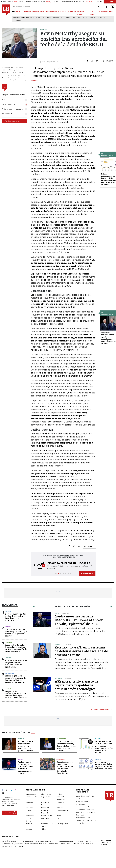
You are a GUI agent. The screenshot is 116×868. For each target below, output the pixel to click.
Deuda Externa (58, 18)
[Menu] (14, 11)
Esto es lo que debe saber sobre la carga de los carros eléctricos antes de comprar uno (15, 679)
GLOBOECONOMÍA (51, 12)
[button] (34, 565)
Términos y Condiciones (85, 810)
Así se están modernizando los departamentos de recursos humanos (104, 765)
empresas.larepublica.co (44, 841)
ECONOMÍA (27, 12)
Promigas (92, 18)
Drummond (47, 18)
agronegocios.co (27, 841)
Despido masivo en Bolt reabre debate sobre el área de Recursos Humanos (16, 617)
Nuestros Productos (84, 801)
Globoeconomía (63, 810)
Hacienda (8, 642)
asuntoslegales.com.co (10, 841)
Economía (61, 802)
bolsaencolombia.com (84, 841)
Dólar (68, 18)
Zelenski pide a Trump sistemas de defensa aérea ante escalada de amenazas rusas (81, 651)
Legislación (61, 759)
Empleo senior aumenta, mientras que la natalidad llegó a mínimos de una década (16, 695)
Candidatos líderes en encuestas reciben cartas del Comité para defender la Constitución (65, 768)
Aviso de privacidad (83, 807)
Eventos (60, 808)
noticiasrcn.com (78, 844)
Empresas (29, 808)
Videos (44, 829)
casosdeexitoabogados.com (12, 844)
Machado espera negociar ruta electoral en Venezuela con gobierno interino (26, 746)
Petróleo (101, 18)
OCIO (42, 12)
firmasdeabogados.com (64, 841)
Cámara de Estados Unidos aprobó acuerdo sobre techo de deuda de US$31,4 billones (108, 338)
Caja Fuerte (46, 797)
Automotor (10, 673)
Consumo (29, 802)
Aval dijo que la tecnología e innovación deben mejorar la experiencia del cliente (26, 768)
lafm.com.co (91, 844)
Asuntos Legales (32, 797)
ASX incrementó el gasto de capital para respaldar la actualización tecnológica (77, 685)
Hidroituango (82, 18)
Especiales (45, 808)
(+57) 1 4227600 (8, 805)
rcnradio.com (65, 844)
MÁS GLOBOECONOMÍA (100, 710)
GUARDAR (108, 61)
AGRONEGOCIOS (64, 12)
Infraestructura (47, 816)
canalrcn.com (53, 844)
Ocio (59, 818)
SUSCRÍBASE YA (87, 573)
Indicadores (30, 816)
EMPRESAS (36, 12)
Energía (38, 18)
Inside (59, 816)
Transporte (61, 739)
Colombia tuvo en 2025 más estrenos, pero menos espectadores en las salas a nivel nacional (104, 747)
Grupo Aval (18, 21)
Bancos (8, 627)
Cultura (98, 739)
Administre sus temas (11, 121)
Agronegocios (31, 794)
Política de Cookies (83, 818)
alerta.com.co (7, 846)
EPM (73, 18)
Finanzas (29, 810)
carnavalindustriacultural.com (36, 844)
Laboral (8, 611)
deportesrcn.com (20, 846)
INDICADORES (103, 12)
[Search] (99, 7)
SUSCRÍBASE (110, 2)
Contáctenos (81, 804)
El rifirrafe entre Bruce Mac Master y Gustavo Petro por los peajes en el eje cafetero (66, 746)
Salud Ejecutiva (62, 824)
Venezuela (21, 739)
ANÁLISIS (73, 12)
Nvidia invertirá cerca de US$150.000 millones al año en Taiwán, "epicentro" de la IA (79, 620)
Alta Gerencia (46, 794)
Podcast (29, 824)
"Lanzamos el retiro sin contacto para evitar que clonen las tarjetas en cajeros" (16, 633)
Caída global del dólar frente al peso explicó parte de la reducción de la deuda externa (16, 648)
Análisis (60, 794)
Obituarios (45, 818)
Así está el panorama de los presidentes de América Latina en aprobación (16, 664)
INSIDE (111, 12)
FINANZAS (19, 12)
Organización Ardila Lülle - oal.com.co (106, 842)
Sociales (29, 829)
